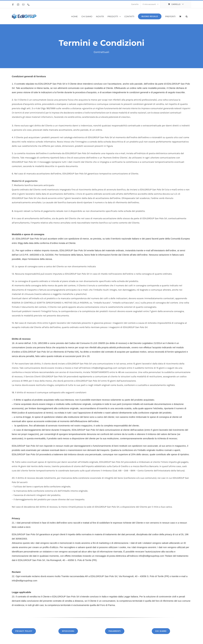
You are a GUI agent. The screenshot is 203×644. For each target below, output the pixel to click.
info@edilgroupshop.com (151, 556)
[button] (187, 16)
